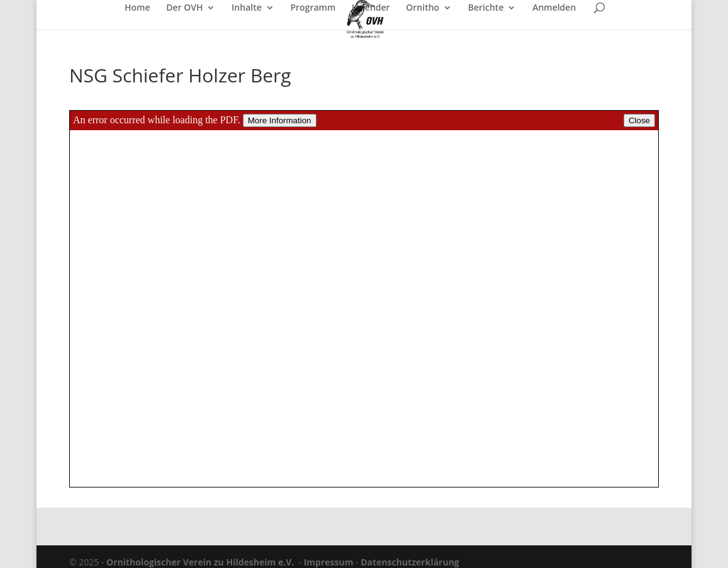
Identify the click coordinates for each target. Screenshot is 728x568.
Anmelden (554, 8)
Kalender (371, 8)
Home (137, 8)
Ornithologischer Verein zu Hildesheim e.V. (200, 562)
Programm (313, 8)
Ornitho (423, 8)
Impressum (329, 562)
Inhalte (247, 8)
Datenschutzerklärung (410, 562)
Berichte (486, 8)
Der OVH (184, 8)
